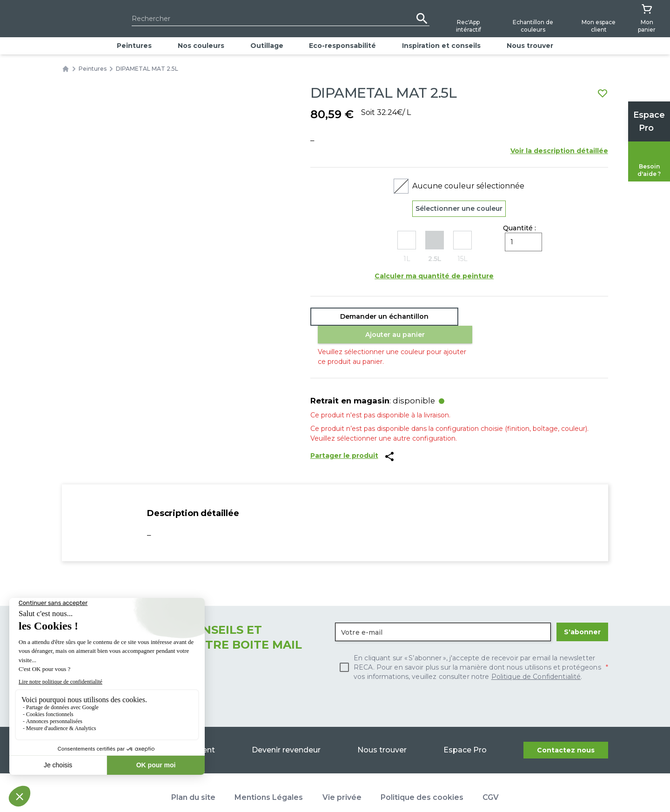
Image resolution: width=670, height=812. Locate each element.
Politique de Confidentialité (536, 659)
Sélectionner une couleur (459, 209)
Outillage (267, 46)
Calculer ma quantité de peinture (434, 277)
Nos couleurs (201, 46)
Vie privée (342, 780)
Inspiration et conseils (441, 46)
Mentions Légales (269, 780)
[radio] (407, 249)
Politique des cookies (422, 780)
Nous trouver (530, 46)
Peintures (134, 46)
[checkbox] (472, 650)
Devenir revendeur (286, 733)
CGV (491, 780)
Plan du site (193, 780)
